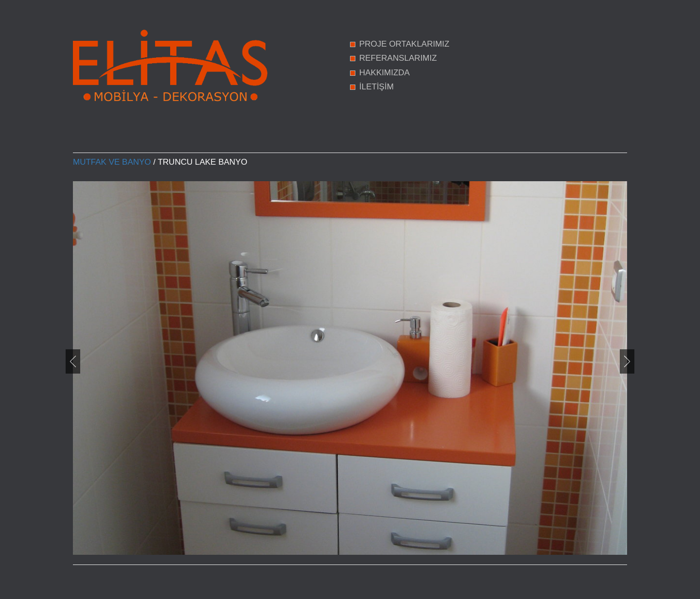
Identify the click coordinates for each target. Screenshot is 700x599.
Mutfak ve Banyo (112, 162)
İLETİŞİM (376, 87)
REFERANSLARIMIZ (398, 58)
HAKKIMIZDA (385, 73)
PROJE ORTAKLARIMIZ (404, 44)
